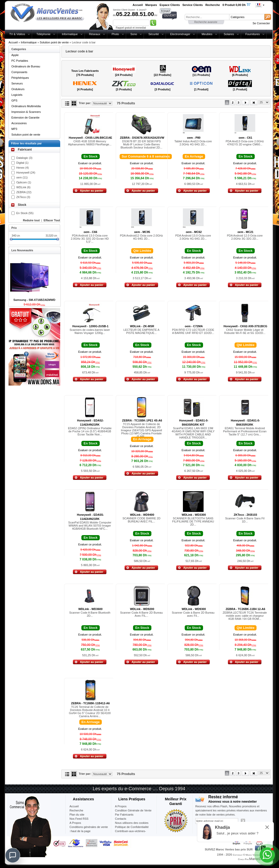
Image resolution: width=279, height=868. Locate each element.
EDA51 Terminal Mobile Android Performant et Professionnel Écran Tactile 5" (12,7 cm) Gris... (245, 431)
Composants (19, 72)
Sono (134, 34)
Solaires (229, 34)
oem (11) (22, 177)
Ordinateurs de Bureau (26, 66)
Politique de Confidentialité (132, 827)
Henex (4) (22, 168)
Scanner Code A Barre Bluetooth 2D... (90, 614)
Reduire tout (31, 220)
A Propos (121, 806)
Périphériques (20, 78)
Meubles (207, 34)
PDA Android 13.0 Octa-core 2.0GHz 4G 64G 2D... (193, 237)
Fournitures (253, 34)
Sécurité (153, 34)
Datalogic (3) (24, 158)
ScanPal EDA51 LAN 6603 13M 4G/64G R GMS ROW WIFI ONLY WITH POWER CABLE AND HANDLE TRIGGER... (193, 433)
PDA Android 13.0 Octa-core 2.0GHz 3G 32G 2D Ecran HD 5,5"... (90, 239)
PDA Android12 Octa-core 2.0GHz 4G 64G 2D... (141, 237)
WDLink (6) (23, 187)
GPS (14, 100)
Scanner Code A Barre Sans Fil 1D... (245, 520)
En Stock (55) (25, 213)
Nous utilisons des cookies (132, 823)
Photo (115, 34)
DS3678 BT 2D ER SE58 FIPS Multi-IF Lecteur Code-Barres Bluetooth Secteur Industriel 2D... (141, 144)
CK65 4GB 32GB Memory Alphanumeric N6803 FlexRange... (90, 143)
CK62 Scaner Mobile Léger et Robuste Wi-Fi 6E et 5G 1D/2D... (245, 331)
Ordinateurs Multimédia (26, 106)
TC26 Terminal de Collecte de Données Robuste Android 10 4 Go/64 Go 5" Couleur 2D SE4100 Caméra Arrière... (90, 711)
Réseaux (95, 34)
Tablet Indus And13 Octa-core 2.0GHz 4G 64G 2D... (193, 143)
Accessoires (19, 123)
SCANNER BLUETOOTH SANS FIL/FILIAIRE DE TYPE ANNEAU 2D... (193, 521)
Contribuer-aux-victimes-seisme (130, 833)
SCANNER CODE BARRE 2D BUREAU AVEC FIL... (141, 520)
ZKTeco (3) (23, 197)
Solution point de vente (54, 42)
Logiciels (17, 95)
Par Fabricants (124, 815)
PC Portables (20, 61)
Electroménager (180, 34)
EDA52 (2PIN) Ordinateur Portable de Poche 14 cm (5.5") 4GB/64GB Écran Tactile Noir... (90, 431)
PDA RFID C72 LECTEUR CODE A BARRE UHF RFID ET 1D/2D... (193, 331)
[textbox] (207, 17)
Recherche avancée (206, 22)
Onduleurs (18, 89)
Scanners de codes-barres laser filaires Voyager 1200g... (90, 331)
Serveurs (17, 83)
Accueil (13, 42)
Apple (15, 55)
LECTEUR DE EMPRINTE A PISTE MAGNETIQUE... (141, 331)
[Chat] (13, 855)
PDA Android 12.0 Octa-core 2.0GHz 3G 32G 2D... (245, 237)
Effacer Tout (52, 220)
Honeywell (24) (26, 173)
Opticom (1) (24, 182)
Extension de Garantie (25, 118)
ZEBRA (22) (24, 192)
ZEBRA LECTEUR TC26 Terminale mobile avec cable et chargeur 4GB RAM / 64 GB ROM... (245, 616)
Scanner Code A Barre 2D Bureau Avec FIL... (141, 614)
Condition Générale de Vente (133, 810)
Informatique (70, 34)
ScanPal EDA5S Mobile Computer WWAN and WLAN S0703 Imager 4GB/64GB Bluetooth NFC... (90, 526)
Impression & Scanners (26, 112)
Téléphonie (43, 34)
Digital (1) (22, 163)
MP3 (14, 129)
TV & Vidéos (17, 34)
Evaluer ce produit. (90, 163)
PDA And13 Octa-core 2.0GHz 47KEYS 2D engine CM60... (245, 143)
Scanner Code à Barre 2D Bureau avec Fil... (193, 614)
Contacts (121, 819)
